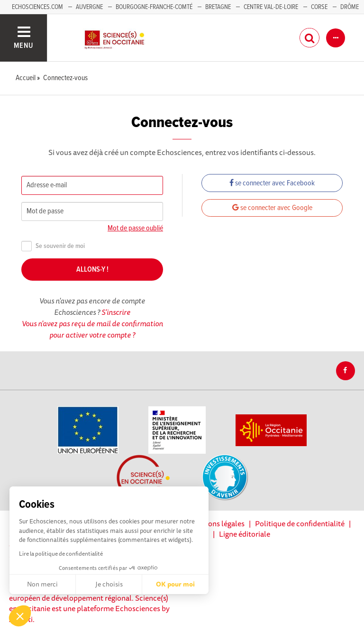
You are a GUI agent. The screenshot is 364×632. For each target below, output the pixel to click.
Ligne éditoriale (245, 534)
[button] (20, 616)
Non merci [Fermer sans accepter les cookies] (42, 584)
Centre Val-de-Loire (271, 7)
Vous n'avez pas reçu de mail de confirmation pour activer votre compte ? (92, 329)
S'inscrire (116, 312)
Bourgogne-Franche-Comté (154, 7)
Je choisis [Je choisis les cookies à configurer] (109, 584)
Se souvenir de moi (53, 246)
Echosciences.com (37, 7)
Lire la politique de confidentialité (61, 554)
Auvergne (89, 7)
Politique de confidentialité (300, 523)
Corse (319, 7)
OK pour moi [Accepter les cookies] (175, 584)
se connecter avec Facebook (272, 183)
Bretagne (218, 7)
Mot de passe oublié (135, 228)
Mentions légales (217, 523)
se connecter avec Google (272, 208)
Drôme (350, 7)
